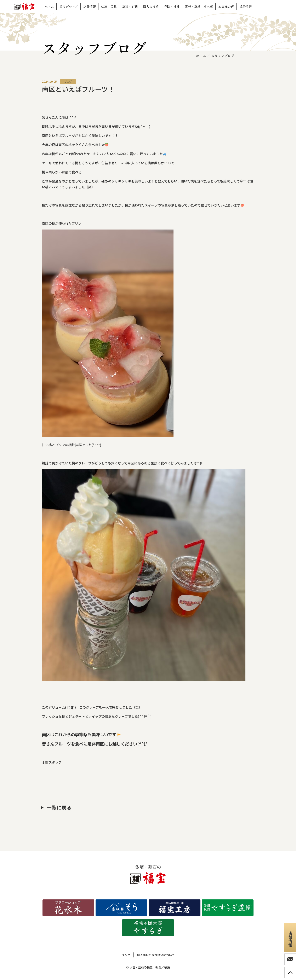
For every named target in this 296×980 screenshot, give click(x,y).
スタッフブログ (223, 56)
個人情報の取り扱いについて (156, 955)
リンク (126, 955)
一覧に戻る (59, 807)
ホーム (201, 56)
